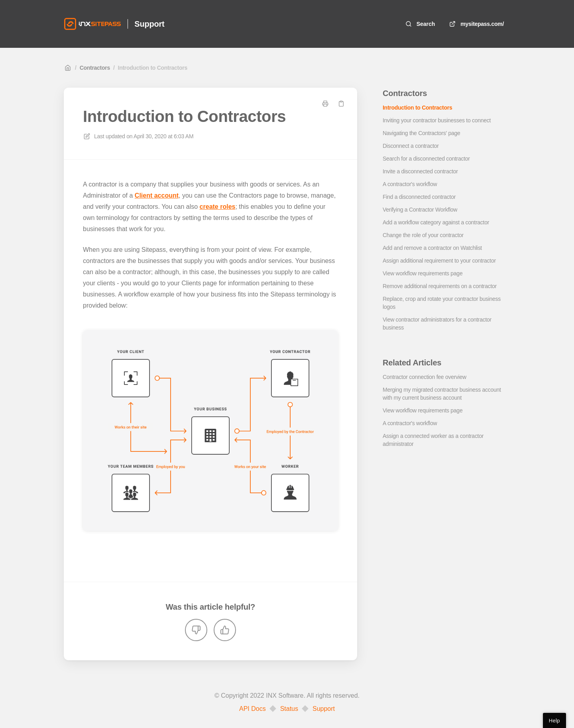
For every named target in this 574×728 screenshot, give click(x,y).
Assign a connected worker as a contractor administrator (433, 440)
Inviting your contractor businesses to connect (437, 120)
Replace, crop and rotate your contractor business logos (442, 303)
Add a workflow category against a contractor (436, 222)
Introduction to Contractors (153, 68)
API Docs (253, 709)
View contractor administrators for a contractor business (437, 324)
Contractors (95, 68)
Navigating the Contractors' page (422, 133)
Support (324, 709)
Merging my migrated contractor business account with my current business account (442, 394)
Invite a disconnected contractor (420, 171)
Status (289, 709)
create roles (218, 207)
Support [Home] (149, 24)
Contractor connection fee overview (425, 377)
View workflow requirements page (423, 273)
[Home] (92, 24)
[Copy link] (341, 104)
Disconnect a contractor (411, 146)
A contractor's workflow (410, 184)
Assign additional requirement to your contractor (439, 261)
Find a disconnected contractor (419, 197)
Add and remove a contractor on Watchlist (432, 248)
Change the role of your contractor (423, 235)
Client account (157, 195)
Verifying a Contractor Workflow (420, 210)
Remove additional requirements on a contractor (440, 286)
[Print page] (325, 104)
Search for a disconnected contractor (426, 159)
